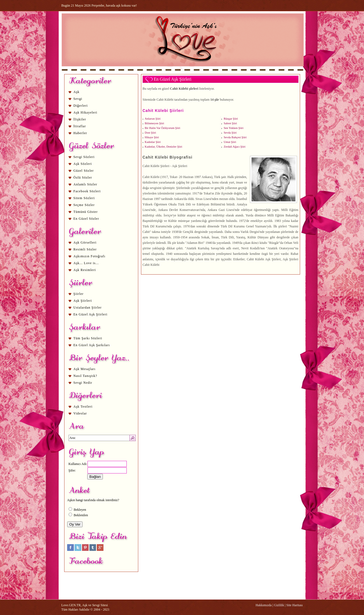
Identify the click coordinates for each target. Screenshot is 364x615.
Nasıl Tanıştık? (85, 376)
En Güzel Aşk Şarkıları (92, 345)
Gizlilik (279, 605)
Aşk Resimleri (85, 270)
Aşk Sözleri (83, 164)
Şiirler (79, 294)
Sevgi (78, 99)
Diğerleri (81, 106)
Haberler (80, 133)
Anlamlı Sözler (85, 184)
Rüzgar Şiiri (231, 119)
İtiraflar (80, 126)
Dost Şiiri (150, 133)
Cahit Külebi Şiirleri (163, 111)
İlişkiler (80, 119)
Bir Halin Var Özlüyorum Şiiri (163, 128)
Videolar (80, 413)
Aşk (77, 92)
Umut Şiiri (230, 142)
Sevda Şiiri (230, 133)
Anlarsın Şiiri (153, 119)
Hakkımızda (264, 605)
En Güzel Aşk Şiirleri (91, 314)
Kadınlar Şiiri (153, 142)
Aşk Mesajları (85, 369)
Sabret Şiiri (230, 123)
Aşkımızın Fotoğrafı (90, 256)
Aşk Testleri (83, 407)
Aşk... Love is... (86, 263)
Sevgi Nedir (83, 383)
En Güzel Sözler (86, 219)
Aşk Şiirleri (83, 301)
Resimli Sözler (85, 249)
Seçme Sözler (84, 205)
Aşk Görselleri (85, 242)
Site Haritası (295, 605)
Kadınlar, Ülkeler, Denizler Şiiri (164, 147)
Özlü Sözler (83, 177)
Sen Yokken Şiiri (233, 128)
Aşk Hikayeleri (85, 112)
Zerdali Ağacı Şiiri (234, 147)
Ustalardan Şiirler (88, 307)
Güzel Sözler (84, 171)
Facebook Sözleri (87, 191)
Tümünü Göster (86, 212)
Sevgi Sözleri (84, 157)
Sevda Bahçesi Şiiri (235, 137)
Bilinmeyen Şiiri (155, 123)
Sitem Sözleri (84, 198)
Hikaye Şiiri (152, 137)
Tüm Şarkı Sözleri (88, 338)
